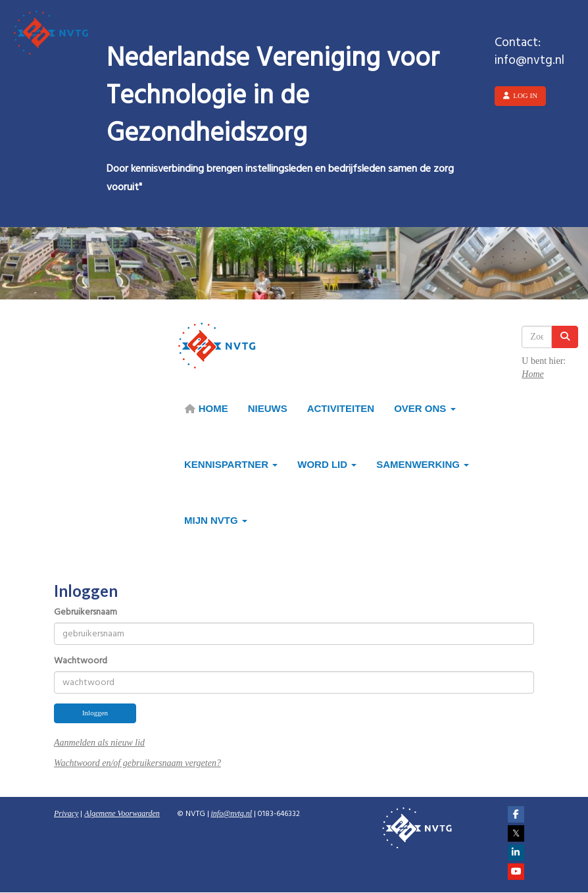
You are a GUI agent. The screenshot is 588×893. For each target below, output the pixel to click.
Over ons (425, 408)
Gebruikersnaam (86, 613)
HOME (206, 408)
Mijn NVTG (216, 520)
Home (532, 374)
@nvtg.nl (232, 813)
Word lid (327, 464)
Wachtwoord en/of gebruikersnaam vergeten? (137, 763)
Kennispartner (231, 464)
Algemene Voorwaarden (122, 813)
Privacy (66, 813)
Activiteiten (341, 408)
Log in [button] (520, 95)
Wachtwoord (81, 661)
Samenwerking (423, 464)
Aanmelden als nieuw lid (99, 743)
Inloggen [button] (95, 713)
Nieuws (268, 408)
